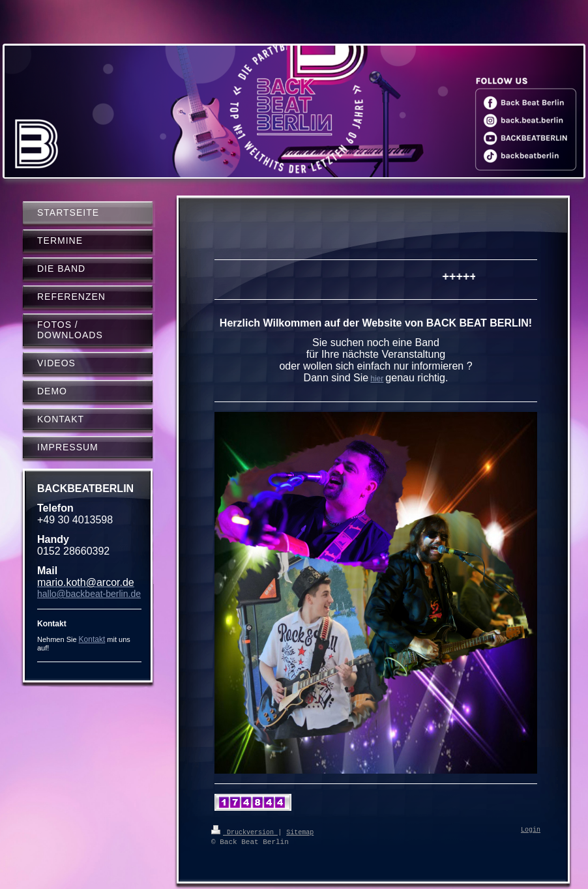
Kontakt (92, 639)
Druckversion (244, 832)
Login (531, 830)
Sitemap (300, 832)
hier (377, 379)
